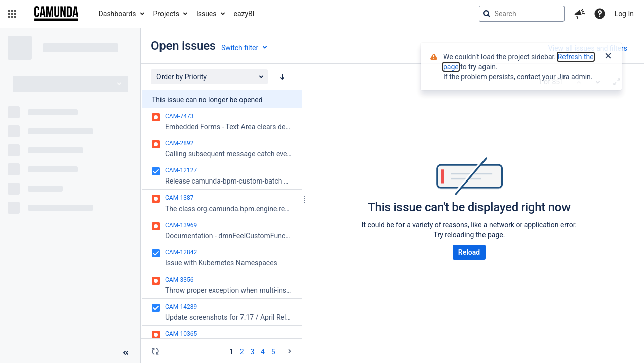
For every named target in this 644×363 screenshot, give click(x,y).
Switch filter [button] (240, 48)
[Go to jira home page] (56, 14)
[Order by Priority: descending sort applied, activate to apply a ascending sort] (282, 77)
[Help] (600, 14)
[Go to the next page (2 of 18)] (290, 351)
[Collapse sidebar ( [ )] (126, 353)
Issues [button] (207, 14)
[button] (12, 14)
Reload (469, 252)
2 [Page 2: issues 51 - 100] (242, 352)
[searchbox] (522, 14)
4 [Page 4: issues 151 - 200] (263, 352)
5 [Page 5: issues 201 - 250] (273, 352)
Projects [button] (166, 14)
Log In (624, 14)
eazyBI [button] (244, 14)
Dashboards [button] (117, 14)
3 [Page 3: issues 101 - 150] (252, 352)
